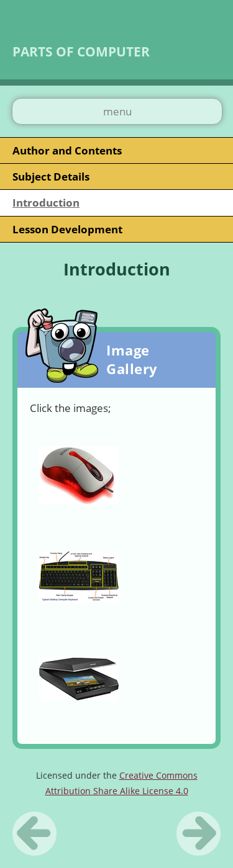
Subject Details (51, 177)
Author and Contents (67, 150)
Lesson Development (67, 229)
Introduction (46, 203)
